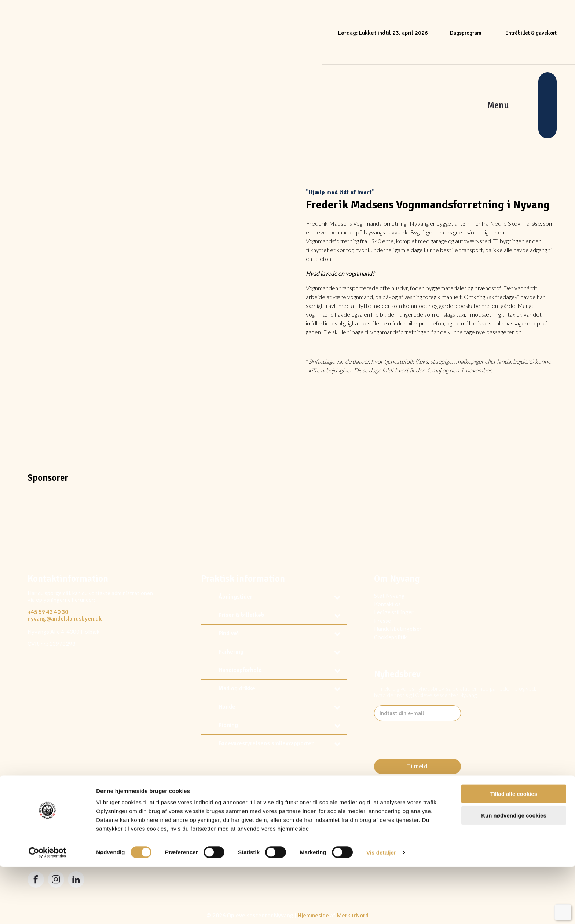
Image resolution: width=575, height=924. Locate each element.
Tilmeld (417, 766)
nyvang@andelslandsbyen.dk (65, 618)
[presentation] (430, 758)
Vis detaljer (381, 910)
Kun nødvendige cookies (514, 872)
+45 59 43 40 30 (48, 612)
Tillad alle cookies (514, 851)
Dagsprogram (466, 33)
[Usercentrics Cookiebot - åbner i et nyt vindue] (47, 910)
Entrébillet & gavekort (531, 33)
